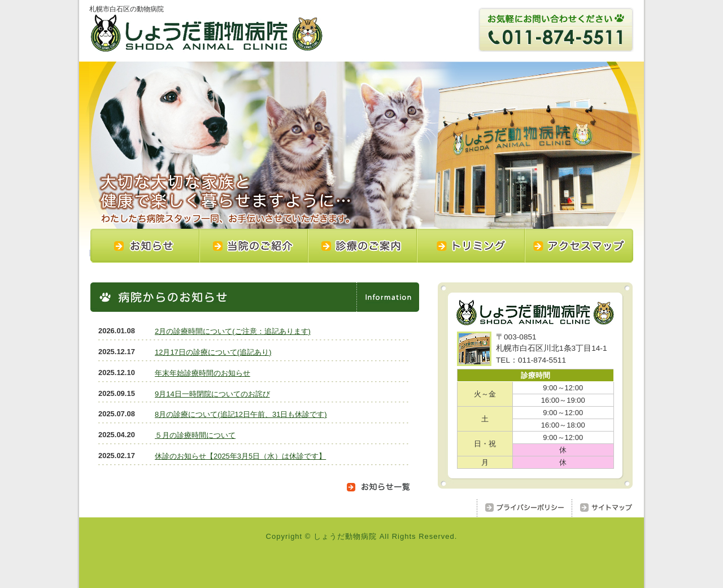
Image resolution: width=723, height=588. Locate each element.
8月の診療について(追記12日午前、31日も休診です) (241, 414)
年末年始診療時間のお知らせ (202, 373)
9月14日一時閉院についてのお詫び (212, 394)
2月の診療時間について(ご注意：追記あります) (233, 331)
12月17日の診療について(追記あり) (213, 352)
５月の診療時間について (195, 435)
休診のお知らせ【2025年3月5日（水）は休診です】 (240, 456)
